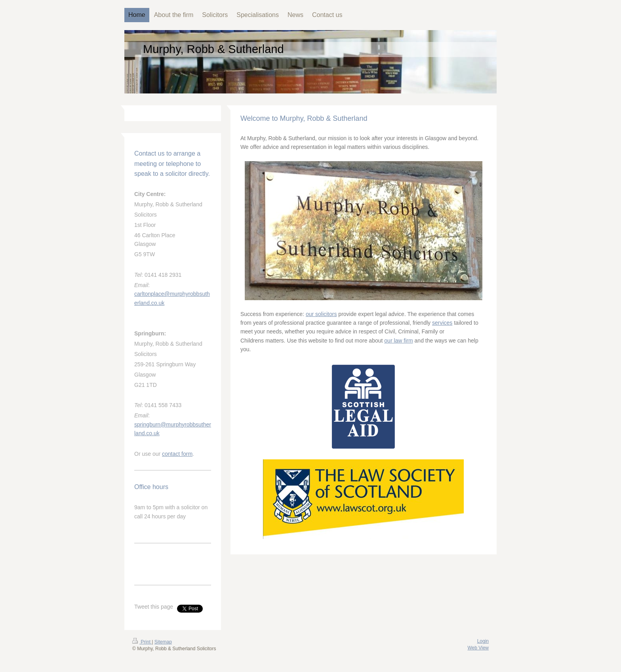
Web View (478, 648)
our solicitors (321, 314)
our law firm (398, 341)
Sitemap (163, 642)
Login (483, 641)
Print (142, 642)
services (442, 323)
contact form (177, 454)
